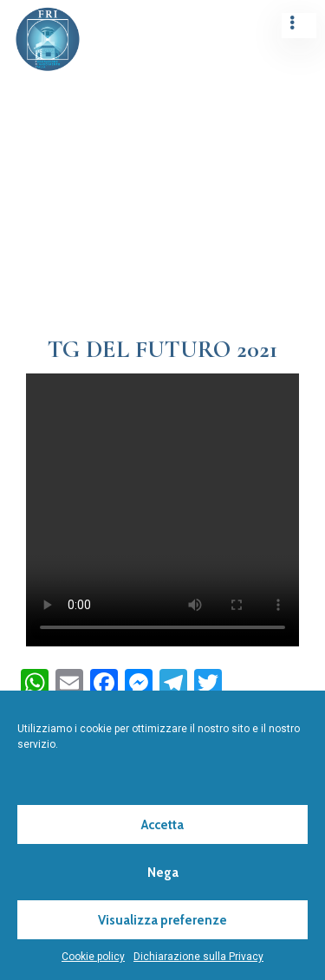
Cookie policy (93, 957)
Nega (163, 873)
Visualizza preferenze (162, 920)
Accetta (162, 825)
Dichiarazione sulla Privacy (198, 957)
